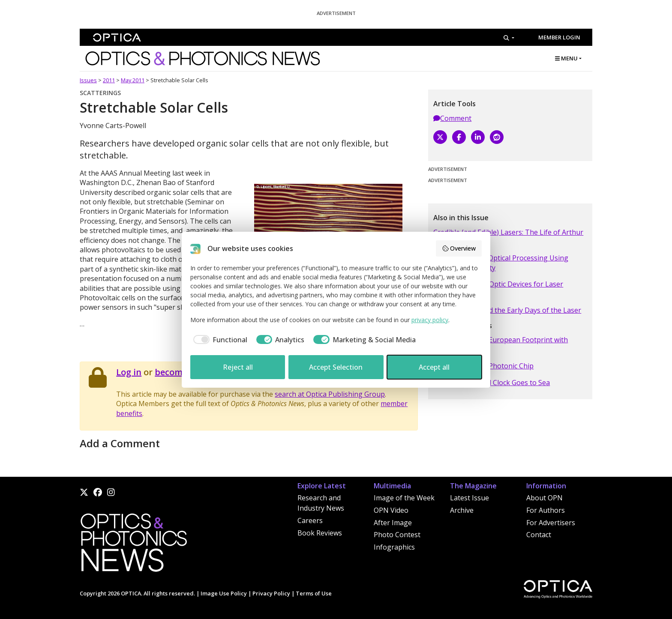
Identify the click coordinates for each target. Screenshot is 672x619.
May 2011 (133, 80)
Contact (539, 535)
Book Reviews (320, 533)
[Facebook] (459, 137)
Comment (452, 118)
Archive (462, 510)
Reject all (238, 367)
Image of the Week (404, 498)
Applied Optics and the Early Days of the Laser (507, 310)
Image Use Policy (224, 593)
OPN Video (391, 510)
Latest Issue (469, 498)
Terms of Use (314, 593)
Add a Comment (120, 443)
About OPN (544, 498)
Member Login (559, 37)
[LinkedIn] (478, 137)
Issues (88, 80)
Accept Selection (336, 367)
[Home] (133, 545)
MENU (566, 58)
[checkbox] (219, 340)
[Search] (509, 38)
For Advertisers (551, 523)
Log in (129, 372)
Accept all (434, 367)
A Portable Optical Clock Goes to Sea (492, 383)
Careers (310, 520)
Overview (459, 248)
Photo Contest (397, 535)
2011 (109, 80)
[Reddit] (497, 137)
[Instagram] (111, 492)
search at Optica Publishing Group (330, 394)
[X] (440, 137)
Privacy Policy (271, 593)
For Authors (546, 510)
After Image (393, 523)
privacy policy (430, 320)
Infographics (394, 547)
